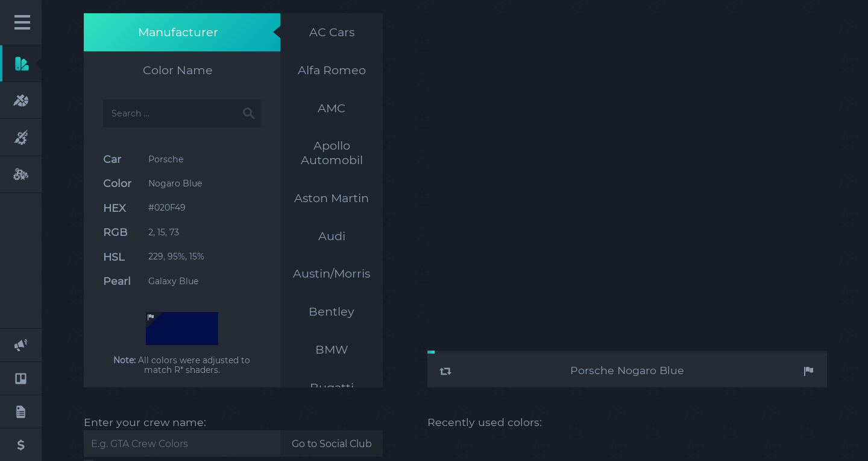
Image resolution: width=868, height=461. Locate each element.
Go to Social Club (332, 444)
